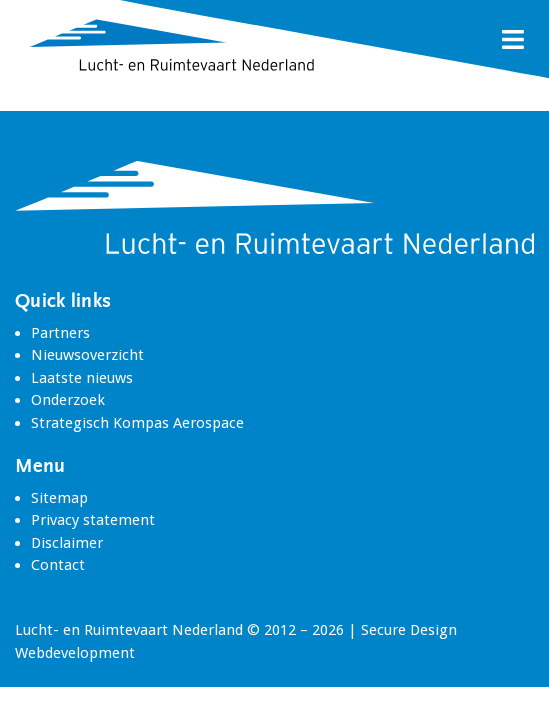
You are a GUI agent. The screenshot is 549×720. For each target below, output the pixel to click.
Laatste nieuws (82, 378)
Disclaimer (67, 543)
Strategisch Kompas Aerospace (137, 423)
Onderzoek (68, 400)
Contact (58, 565)
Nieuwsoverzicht (87, 355)
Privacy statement (93, 520)
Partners (60, 333)
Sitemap (59, 498)
